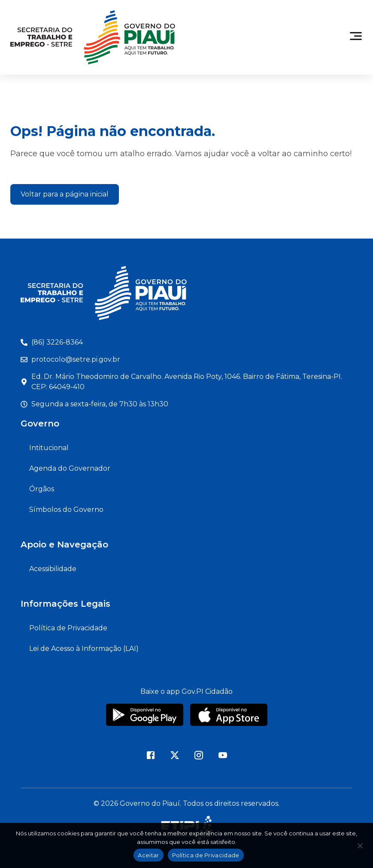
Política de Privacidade (68, 628)
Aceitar (148, 855)
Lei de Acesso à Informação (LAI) (84, 649)
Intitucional (49, 448)
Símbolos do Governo (66, 510)
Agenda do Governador (70, 468)
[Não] (360, 848)
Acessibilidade (53, 569)
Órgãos (42, 489)
